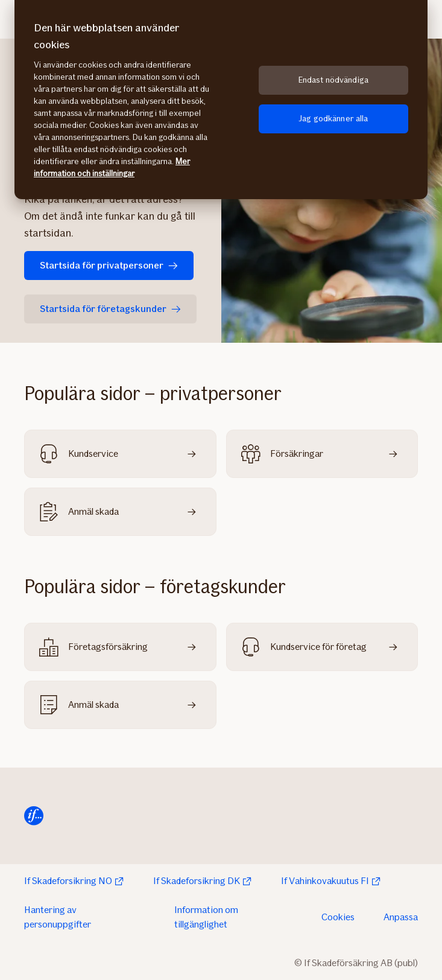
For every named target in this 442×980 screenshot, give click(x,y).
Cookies (338, 917)
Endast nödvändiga (333, 80)
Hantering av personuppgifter (58, 917)
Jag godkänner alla (333, 119)
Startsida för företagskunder (110, 309)
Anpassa (401, 917)
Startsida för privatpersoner (109, 265)
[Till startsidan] (34, 816)
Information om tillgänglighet (206, 917)
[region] (221, 100)
